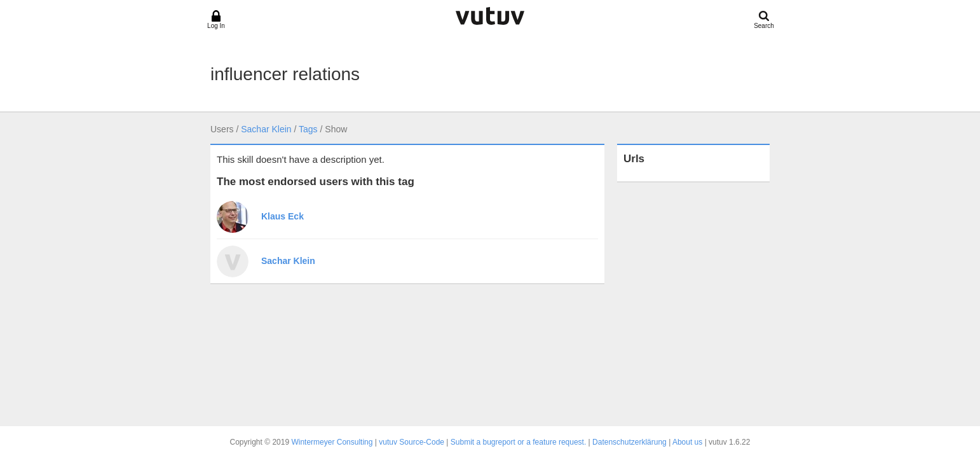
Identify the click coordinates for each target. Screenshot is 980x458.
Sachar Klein (266, 129)
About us (687, 442)
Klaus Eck (282, 216)
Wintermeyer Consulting (332, 442)
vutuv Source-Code (412, 442)
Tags (308, 129)
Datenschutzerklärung (630, 442)
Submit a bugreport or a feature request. (518, 442)
